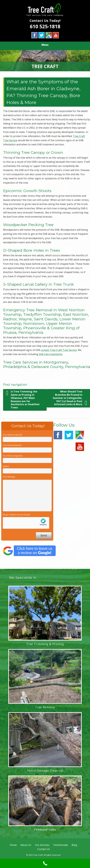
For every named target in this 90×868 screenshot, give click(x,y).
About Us (26, 845)
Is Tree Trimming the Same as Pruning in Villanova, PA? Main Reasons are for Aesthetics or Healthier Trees (23, 400)
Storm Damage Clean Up (45, 770)
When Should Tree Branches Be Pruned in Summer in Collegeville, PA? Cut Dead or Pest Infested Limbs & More (70, 398)
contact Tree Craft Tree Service (59, 350)
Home (13, 845)
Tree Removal (45, 707)
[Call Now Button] (45, 863)
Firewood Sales (45, 829)
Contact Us (44, 849)
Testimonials (61, 845)
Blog (74, 845)
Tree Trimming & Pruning (45, 644)
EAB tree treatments (51, 354)
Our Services (42, 845)
